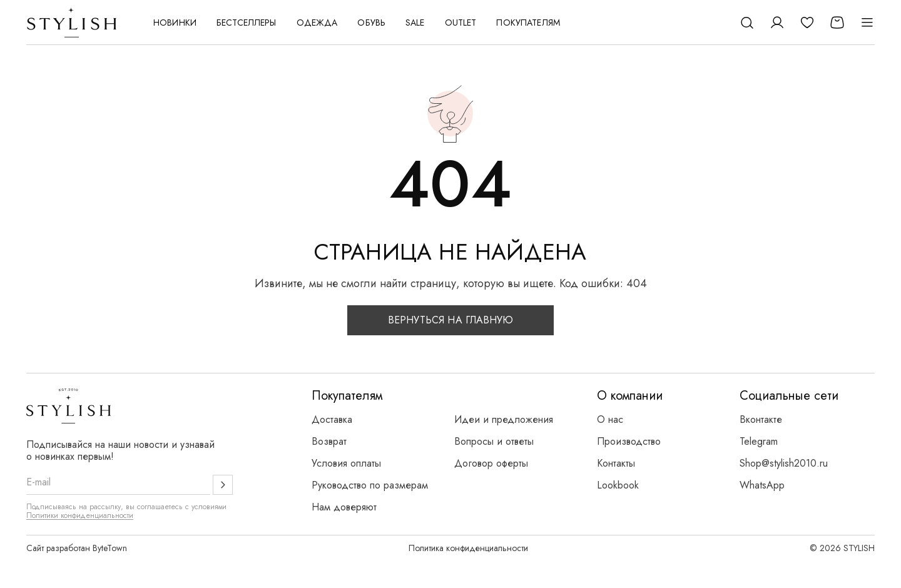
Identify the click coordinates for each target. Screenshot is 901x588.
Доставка (332, 419)
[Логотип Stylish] (72, 23)
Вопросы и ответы (494, 441)
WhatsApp (762, 485)
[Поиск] (747, 23)
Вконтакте (761, 419)
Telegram (759, 441)
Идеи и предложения (504, 419)
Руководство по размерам (370, 485)
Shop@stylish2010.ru (784, 463)
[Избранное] (807, 23)
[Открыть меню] (867, 23)
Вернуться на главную (451, 320)
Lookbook (618, 485)
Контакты (616, 463)
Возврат (329, 441)
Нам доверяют (344, 507)
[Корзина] (837, 23)
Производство (629, 441)
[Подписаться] (223, 485)
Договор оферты (491, 463)
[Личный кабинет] (777, 23)
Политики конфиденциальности (80, 515)
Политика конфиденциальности (468, 548)
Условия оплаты (346, 463)
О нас (610, 419)
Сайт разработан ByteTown (77, 548)
